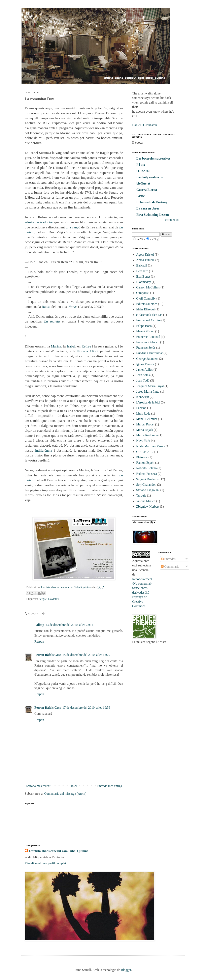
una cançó (73, 227)
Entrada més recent (38, 786)
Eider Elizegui (145, 309)
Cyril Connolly (146, 298)
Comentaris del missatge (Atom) (65, 794)
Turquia (141, 495)
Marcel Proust (145, 424)
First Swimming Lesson (153, 215)
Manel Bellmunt (147, 419)
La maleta (52, 321)
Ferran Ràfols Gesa (48, 655)
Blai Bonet (143, 276)
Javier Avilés (144, 370)
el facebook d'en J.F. (149, 315)
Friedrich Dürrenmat (149, 353)
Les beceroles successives (153, 158)
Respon (39, 641)
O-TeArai (143, 171)
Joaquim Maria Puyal (150, 386)
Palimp (39, 625)
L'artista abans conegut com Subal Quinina (59, 851)
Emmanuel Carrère (148, 320)
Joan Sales (143, 375)
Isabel (71, 346)
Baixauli (142, 265)
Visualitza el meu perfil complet (45, 863)
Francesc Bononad (148, 337)
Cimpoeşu (143, 293)
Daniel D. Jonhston (145, 125)
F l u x (141, 165)
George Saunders (147, 359)
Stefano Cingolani (148, 490)
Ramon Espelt (145, 463)
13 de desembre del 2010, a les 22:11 (69, 625)
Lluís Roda (143, 413)
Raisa (46, 307)
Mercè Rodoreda (147, 435)
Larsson (141, 408)
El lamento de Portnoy (152, 202)
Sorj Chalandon (146, 485)
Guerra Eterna (147, 190)
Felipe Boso (144, 326)
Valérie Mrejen (146, 501)
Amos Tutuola (145, 260)
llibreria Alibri (87, 351)
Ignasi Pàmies (145, 364)
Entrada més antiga (110, 786)
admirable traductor (39, 222)
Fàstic (141, 196)
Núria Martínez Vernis (151, 446)
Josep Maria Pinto (148, 391)
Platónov (142, 457)
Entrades (168, 559)
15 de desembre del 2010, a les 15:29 (86, 655)
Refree (86, 346)
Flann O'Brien (145, 331)
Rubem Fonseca (147, 474)
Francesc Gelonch (148, 342)
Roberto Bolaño (146, 468)
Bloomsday (144, 282)
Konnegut (143, 397)
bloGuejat (143, 183)
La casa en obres (148, 208)
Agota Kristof (145, 255)
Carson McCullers (148, 287)
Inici (74, 786)
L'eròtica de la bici (148, 402)
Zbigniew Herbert (148, 507)
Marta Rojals (145, 430)
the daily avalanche (150, 177)
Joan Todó (143, 380)
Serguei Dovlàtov (49, 599)
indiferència (44, 450)
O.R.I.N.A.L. (145, 452)
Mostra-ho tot (172, 220)
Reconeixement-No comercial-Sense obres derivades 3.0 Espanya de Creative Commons (142, 593)
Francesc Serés (146, 348)
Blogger (126, 970)
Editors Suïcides (147, 304)
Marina (56, 346)
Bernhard (142, 271)
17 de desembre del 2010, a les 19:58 (86, 708)
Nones (73, 307)
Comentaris (170, 567)
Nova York (143, 441)
